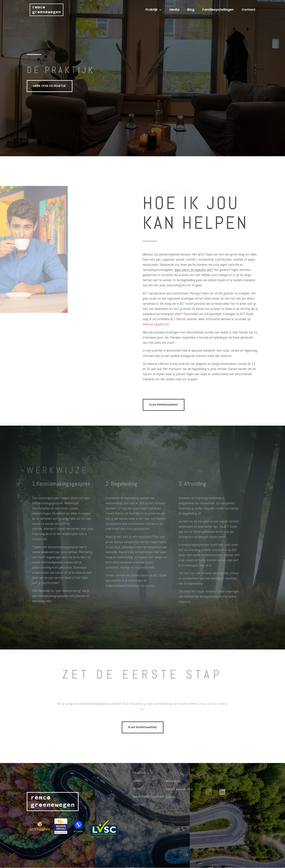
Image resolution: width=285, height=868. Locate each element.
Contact (248, 10)
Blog (191, 10)
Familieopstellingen (218, 10)
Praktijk (153, 10)
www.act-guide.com (156, 324)
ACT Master (178, 319)
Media (174, 10)
